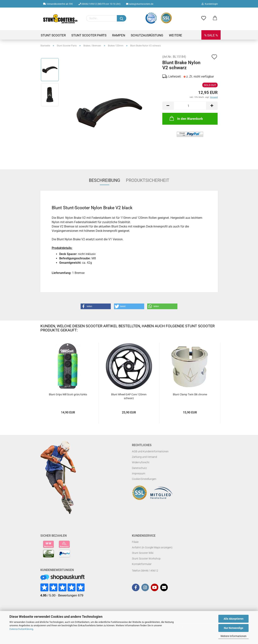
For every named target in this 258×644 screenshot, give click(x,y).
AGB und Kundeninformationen (150, 451)
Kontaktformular (142, 564)
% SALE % (211, 35)
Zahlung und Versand (144, 457)
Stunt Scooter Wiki (143, 553)
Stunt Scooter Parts (89, 35)
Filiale (135, 542)
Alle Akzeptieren (234, 619)
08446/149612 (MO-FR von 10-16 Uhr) (99, 4)
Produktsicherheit (148, 180)
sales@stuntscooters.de (140, 4)
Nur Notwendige (234, 628)
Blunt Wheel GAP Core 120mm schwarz (129, 396)
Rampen (119, 35)
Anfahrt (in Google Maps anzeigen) (152, 547)
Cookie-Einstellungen (144, 479)
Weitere (176, 35)
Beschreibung (105, 180)
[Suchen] (122, 18)
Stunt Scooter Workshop (146, 559)
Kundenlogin (210, 4)
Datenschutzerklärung (21, 629)
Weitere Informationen (233, 636)
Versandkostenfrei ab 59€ (58, 4)
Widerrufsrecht (141, 462)
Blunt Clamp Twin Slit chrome (190, 394)
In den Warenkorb (186, 118)
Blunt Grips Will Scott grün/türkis (68, 394)
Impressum (139, 473)
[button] (96, 306)
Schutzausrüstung (147, 35)
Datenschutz (139, 468)
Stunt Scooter (53, 35)
